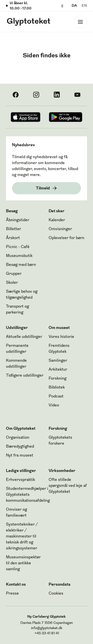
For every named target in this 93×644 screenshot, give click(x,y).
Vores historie (61, 337)
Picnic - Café (18, 247)
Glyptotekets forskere (60, 441)
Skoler (12, 283)
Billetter (14, 229)
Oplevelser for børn (66, 238)
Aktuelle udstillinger (24, 337)
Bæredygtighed (20, 447)
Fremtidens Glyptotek (59, 349)
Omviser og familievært (16, 513)
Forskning (58, 379)
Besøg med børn (21, 265)
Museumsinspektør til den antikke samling (23, 563)
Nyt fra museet (20, 456)
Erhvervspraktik (20, 480)
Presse (12, 594)
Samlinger (58, 361)
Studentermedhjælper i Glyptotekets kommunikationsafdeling (28, 495)
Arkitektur (58, 370)
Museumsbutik (19, 256)
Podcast (56, 396)
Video (54, 405)
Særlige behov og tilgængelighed (22, 295)
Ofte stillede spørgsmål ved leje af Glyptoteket (68, 486)
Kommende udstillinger (16, 364)
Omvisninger (60, 229)
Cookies (56, 594)
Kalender (57, 220)
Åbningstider (18, 220)
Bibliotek (57, 388)
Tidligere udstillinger (25, 376)
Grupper (14, 274)
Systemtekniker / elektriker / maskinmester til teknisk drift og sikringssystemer (22, 537)
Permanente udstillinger (17, 349)
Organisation (18, 438)
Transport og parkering (17, 310)
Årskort (13, 238)
